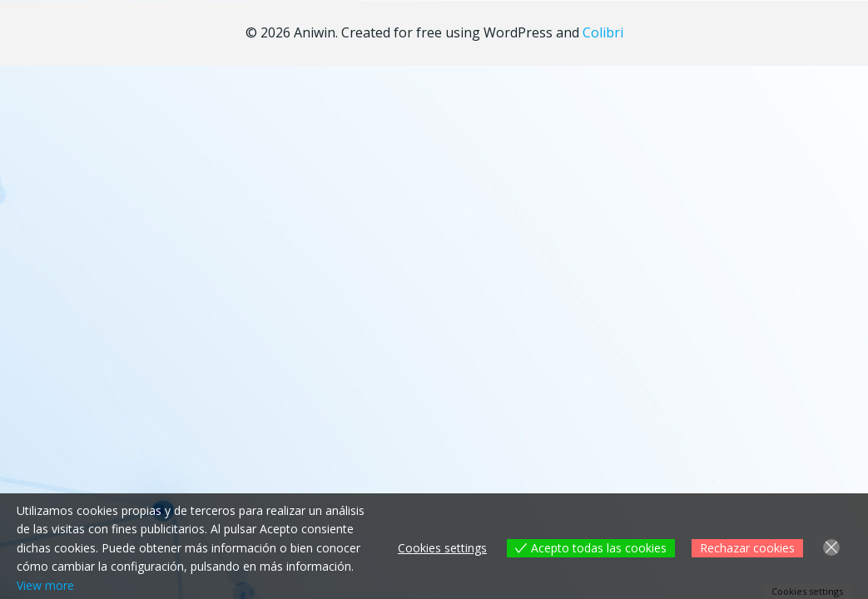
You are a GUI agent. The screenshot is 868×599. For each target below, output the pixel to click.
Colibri (603, 32)
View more (45, 585)
